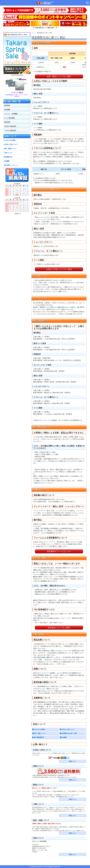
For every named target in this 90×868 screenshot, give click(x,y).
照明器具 (7, 105)
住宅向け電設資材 (10, 126)
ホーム (33, 33)
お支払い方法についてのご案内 (59, 269)
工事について (8, 153)
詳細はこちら (73, 761)
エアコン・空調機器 (11, 114)
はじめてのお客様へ (40, 729)
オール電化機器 (9, 118)
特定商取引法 (8, 157)
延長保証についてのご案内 (59, 628)
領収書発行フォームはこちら (59, 551)
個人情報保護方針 (39, 737)
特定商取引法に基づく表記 (69, 733)
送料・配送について (40, 733)
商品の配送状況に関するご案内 (17, 35)
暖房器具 (7, 122)
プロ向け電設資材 (10, 130)
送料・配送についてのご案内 (59, 77)
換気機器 (7, 110)
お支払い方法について (68, 729)
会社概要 (64, 737)
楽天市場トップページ (11, 165)
